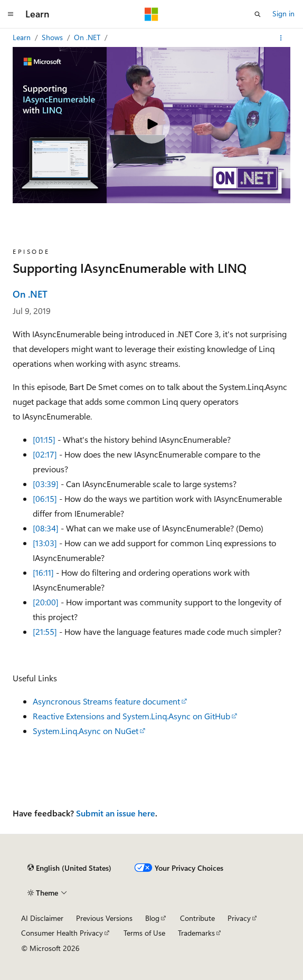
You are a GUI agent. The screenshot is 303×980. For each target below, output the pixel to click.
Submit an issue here (116, 813)
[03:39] (46, 484)
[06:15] (45, 498)
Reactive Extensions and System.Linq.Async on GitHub (131, 716)
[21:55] (45, 631)
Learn (23, 37)
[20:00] (46, 602)
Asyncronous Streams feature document (106, 701)
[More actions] (281, 38)
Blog (152, 918)
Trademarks (196, 933)
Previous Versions (104, 918)
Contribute (197, 918)
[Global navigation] (11, 14)
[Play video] (151, 125)
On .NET (88, 37)
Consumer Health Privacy (62, 933)
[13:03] (45, 543)
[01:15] (44, 439)
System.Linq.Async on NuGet (86, 731)
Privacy (239, 918)
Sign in (283, 13)
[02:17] (45, 454)
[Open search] (258, 14)
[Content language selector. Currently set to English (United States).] (69, 868)
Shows (53, 37)
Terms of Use (144, 933)
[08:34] (46, 528)
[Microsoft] (151, 14)
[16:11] (43, 572)
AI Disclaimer (42, 918)
